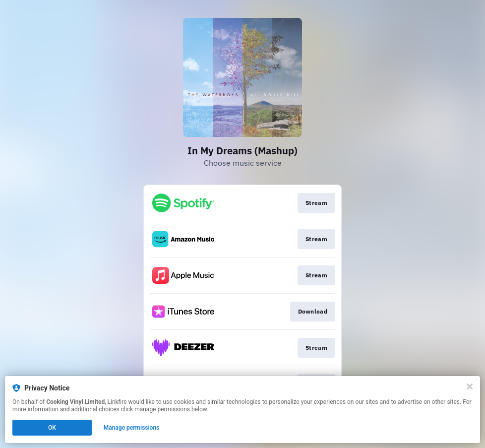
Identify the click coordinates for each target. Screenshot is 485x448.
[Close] (470, 386)
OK (52, 428)
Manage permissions (132, 428)
